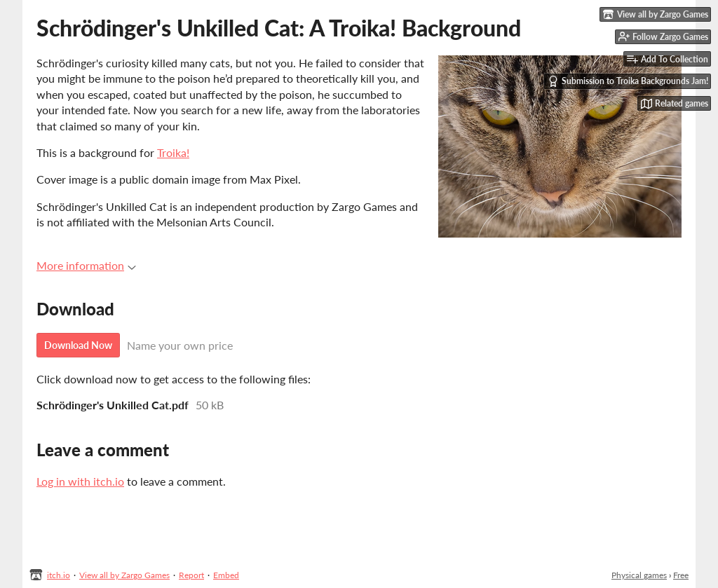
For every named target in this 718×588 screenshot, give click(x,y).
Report (191, 575)
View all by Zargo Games (124, 575)
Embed (226, 575)
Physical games (639, 575)
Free (681, 575)
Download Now (78, 345)
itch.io (59, 575)
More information (86, 265)
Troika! (173, 152)
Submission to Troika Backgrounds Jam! (628, 81)
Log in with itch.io (80, 481)
